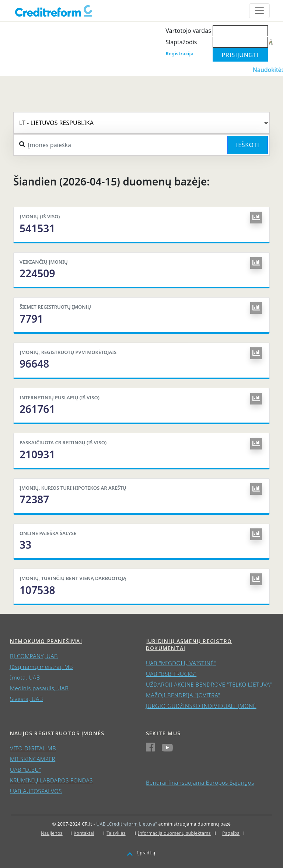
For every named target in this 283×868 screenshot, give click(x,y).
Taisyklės (116, 833)
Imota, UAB (25, 677)
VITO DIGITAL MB (33, 748)
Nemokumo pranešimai (46, 641)
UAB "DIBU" (26, 770)
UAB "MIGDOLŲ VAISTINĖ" (181, 663)
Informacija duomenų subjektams (174, 833)
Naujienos (52, 833)
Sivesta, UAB (27, 699)
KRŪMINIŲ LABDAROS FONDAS (51, 780)
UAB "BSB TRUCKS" (171, 674)
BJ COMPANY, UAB (34, 656)
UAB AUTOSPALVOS (36, 791)
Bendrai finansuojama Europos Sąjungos (200, 782)
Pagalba (231, 833)
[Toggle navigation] (259, 11)
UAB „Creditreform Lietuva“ (127, 824)
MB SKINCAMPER (33, 759)
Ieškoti (248, 145)
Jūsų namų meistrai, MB (41, 667)
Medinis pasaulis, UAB (39, 688)
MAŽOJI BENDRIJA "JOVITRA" (183, 695)
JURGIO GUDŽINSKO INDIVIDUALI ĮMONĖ (201, 706)
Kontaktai (84, 833)
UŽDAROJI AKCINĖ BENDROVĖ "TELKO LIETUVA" (209, 684)
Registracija (179, 53)
